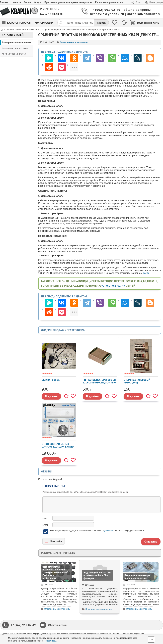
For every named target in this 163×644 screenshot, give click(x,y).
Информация (44, 23)
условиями (109, 531)
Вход (139, 2)
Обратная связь (58, 625)
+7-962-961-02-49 (113, 286)
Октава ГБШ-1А (51, 380)
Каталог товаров (16, 23)
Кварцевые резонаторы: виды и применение (138, 577)
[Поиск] (61, 23)
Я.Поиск (101, 23)
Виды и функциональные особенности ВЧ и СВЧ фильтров (97, 575)
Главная (4, 2)
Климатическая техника (15, 48)
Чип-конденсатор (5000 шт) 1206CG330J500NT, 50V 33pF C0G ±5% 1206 (100, 383)
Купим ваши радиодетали (109, 2)
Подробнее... (50, 641)
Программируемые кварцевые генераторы (68, 2)
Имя (45, 518)
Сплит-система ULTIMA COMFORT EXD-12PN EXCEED (58, 445)
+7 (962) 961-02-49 (23, 625)
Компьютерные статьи (14, 54)
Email (45, 525)
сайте (146, 273)
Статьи (27, 2)
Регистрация (156, 2)
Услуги (38, 2)
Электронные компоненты (16, 42)
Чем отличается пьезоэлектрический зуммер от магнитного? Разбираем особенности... (55, 572)
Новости (16, 2)
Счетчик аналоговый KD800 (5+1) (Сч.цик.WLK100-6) (137, 383)
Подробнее (51, 396)
